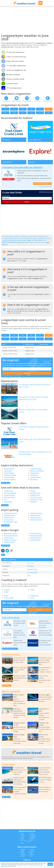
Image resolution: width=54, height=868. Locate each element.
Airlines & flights (9, 495)
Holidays (7, 590)
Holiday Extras (35, 495)
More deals (5, 505)
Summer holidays (10, 479)
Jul (5, 113)
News (22, 843)
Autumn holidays (36, 469)
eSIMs (6, 596)
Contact (23, 835)
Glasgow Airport (36, 518)
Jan (5, 109)
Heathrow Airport (36, 533)
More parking (5, 525)
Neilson (33, 491)
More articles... (7, 686)
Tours (32, 598)
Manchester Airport (11, 513)
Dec (49, 113)
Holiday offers (9, 491)
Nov (40, 113)
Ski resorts (34, 479)
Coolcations (34, 475)
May (40, 109)
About (22, 834)
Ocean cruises (9, 598)
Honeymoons (35, 473)
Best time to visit (6, 101)
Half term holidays (10, 475)
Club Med (33, 502)
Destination (6, 196)
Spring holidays (9, 477)
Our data (32, 834)
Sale (8, 179)
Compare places (36, 477)
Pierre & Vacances (36, 497)
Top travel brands (10, 493)
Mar (23, 109)
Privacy (22, 837)
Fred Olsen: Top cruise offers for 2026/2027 (22, 167)
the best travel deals (17, 757)
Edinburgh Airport (36, 513)
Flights (6, 592)
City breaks (8, 471)
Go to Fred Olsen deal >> (42, 184)
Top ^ (3, 555)
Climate (23, 856)
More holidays (6, 483)
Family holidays (9, 473)
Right (29, 575)
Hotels (32, 590)
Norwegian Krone (32, 569)
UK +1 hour (30, 563)
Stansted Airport (10, 515)
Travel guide (37, 101)
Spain (31, 853)
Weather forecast (27, 101)
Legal (22, 839)
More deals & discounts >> (10, 649)
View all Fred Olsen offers (45, 186)
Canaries (32, 850)
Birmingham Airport (11, 522)
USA (31, 856)
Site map (23, 840)
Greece (32, 851)
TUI (5, 499)
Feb (14, 109)
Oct (31, 113)
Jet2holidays (8, 502)
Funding (32, 839)
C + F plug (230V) (32, 572)
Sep (23, 113)
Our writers (33, 835)
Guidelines (33, 837)
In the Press (30, 841)
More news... (6, 797)
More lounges (6, 546)
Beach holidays (9, 469)
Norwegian (30, 566)
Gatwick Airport (35, 515)
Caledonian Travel (36, 499)
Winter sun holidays (37, 471)
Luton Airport (9, 520)
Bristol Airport (9, 518)
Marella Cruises (35, 493)
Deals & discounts (48, 101)
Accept (50, 864)
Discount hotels (9, 497)
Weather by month (17, 101)
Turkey (32, 854)
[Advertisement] (27, 20)
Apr (31, 109)
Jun (49, 109)
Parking (23, 854)
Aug (14, 113)
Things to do (34, 596)
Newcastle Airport (36, 520)
